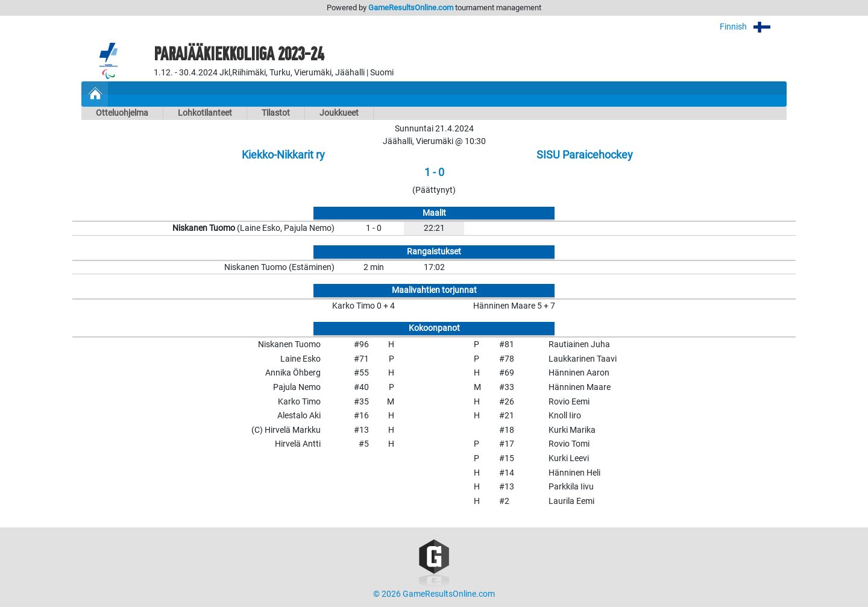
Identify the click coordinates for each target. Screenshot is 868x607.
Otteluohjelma (122, 113)
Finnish (753, 27)
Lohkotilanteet (205, 113)
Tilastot (276, 113)
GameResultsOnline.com (411, 8)
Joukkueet (339, 113)
